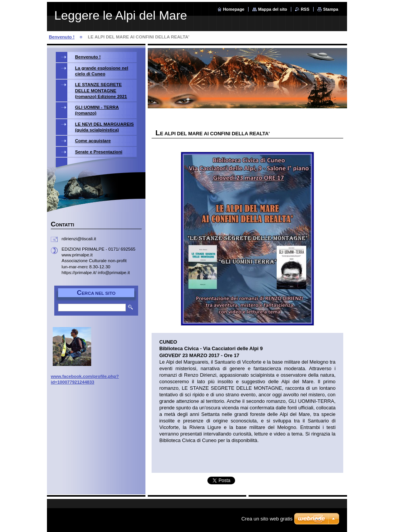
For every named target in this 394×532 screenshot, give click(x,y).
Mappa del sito (273, 9)
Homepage (234, 9)
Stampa (331, 9)
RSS (305, 9)
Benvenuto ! (62, 37)
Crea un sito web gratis (267, 519)
